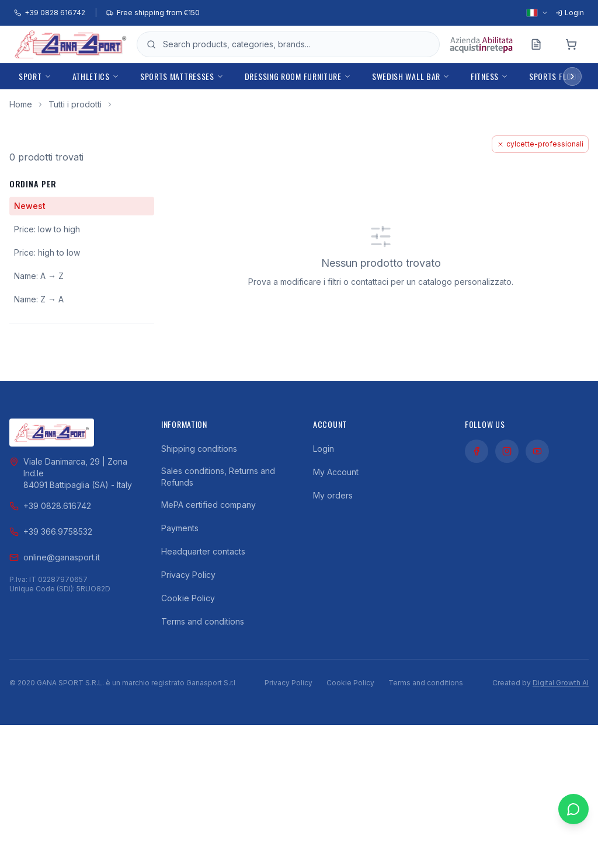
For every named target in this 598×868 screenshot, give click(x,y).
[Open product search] (296, 44)
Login (324, 449)
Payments (180, 528)
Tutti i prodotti (75, 104)
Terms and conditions (203, 621)
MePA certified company (208, 505)
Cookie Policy (188, 598)
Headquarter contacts (203, 551)
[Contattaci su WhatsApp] (573, 839)
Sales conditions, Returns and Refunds (218, 477)
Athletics (96, 76)
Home (21, 104)
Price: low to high (47, 229)
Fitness (489, 76)
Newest (30, 206)
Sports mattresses (182, 76)
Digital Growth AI (561, 683)
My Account (336, 472)
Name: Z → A (39, 299)
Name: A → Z (39, 276)
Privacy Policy (188, 575)
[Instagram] (507, 451)
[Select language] (537, 13)
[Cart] (571, 44)
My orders (333, 495)
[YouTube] (537, 451)
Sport (35, 76)
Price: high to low (47, 252)
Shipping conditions (199, 449)
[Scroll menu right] (572, 76)
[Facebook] (477, 451)
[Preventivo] (536, 44)
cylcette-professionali (540, 144)
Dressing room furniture (298, 76)
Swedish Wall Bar (411, 76)
